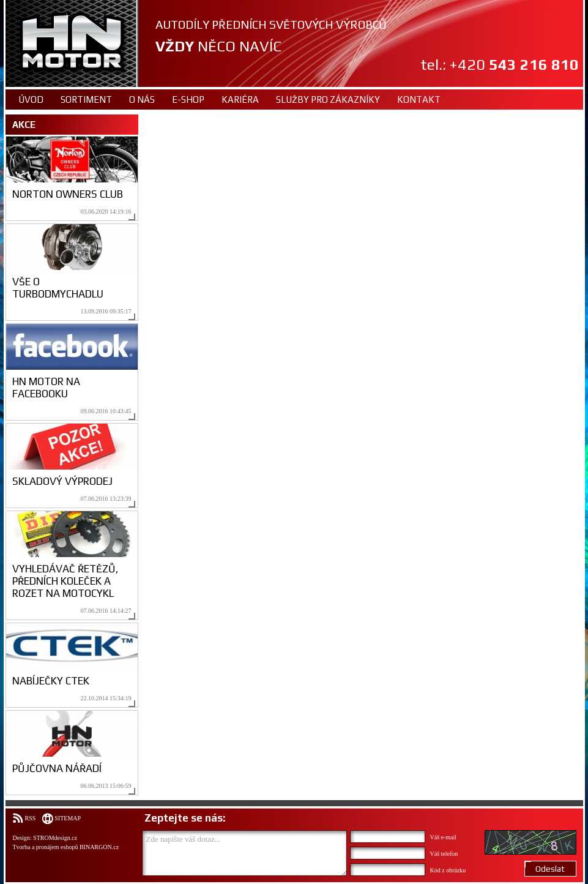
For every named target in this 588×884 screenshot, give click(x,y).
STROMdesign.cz (55, 838)
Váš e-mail (444, 837)
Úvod (31, 99)
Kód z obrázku (448, 870)
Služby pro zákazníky (328, 99)
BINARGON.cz (99, 847)
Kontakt (419, 99)
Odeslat (550, 869)
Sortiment (86, 99)
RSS (31, 818)
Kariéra (240, 99)
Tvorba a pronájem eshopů (46, 847)
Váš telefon (444, 854)
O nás (142, 99)
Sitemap (68, 818)
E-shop (188, 99)
